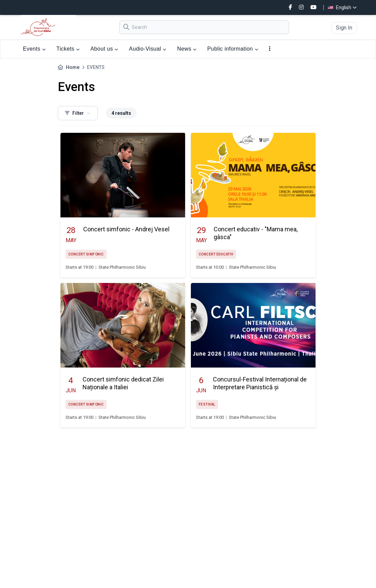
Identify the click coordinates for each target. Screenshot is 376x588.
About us (104, 49)
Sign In (344, 28)
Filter (78, 113)
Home (73, 67)
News (187, 49)
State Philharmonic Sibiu (122, 267)
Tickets (68, 49)
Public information (233, 49)
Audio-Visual (148, 49)
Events (34, 49)
